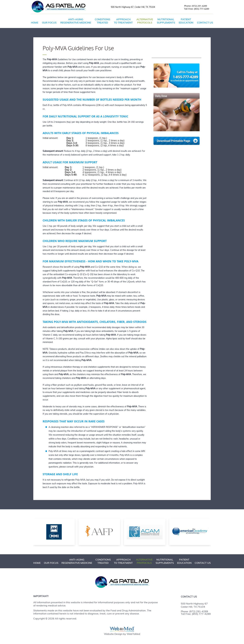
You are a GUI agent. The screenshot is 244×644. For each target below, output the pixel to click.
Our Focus (49, 23)
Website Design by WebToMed (122, 634)
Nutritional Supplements (166, 21)
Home (35, 23)
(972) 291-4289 (199, 6)
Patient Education (186, 21)
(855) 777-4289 (202, 9)
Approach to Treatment (123, 21)
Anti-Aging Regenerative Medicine (76, 21)
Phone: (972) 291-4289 (194, 611)
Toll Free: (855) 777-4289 (196, 614)
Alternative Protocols (145, 21)
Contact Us (205, 23)
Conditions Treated (102, 21)
